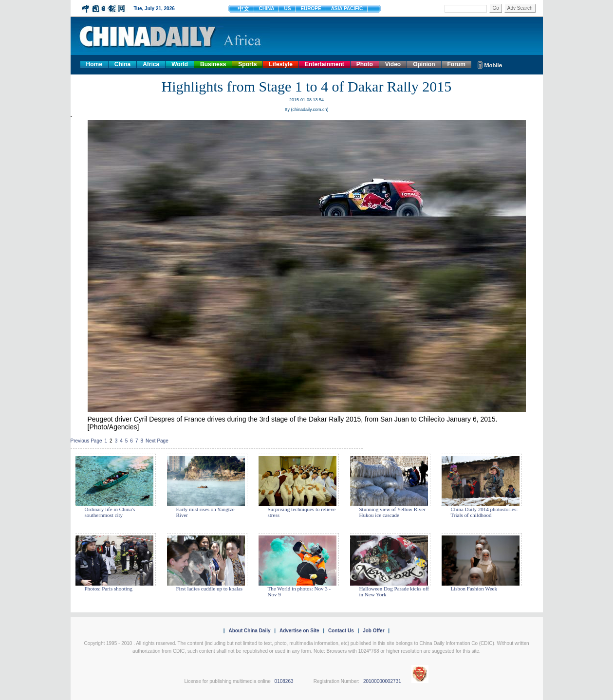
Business (213, 64)
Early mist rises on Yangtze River (205, 512)
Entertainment (325, 64)
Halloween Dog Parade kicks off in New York (394, 591)
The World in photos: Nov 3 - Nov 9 (299, 591)
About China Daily (249, 631)
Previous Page (86, 441)
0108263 (284, 681)
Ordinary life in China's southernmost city (110, 512)
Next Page (157, 441)
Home (94, 64)
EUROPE (311, 9)
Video (393, 64)
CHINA (267, 9)
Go (495, 8)
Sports (247, 64)
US (287, 9)
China (122, 64)
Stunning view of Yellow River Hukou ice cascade (393, 512)
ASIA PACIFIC (347, 9)
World (180, 64)
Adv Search (520, 8)
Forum (456, 64)
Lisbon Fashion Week (474, 589)
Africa (151, 64)
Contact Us (341, 631)
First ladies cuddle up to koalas (210, 589)
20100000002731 (382, 681)
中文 (243, 9)
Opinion (424, 64)
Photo (365, 64)
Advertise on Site (299, 631)
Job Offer (373, 631)
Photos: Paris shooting (109, 589)
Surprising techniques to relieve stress (302, 512)
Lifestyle (281, 64)
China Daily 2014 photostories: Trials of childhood (484, 512)
